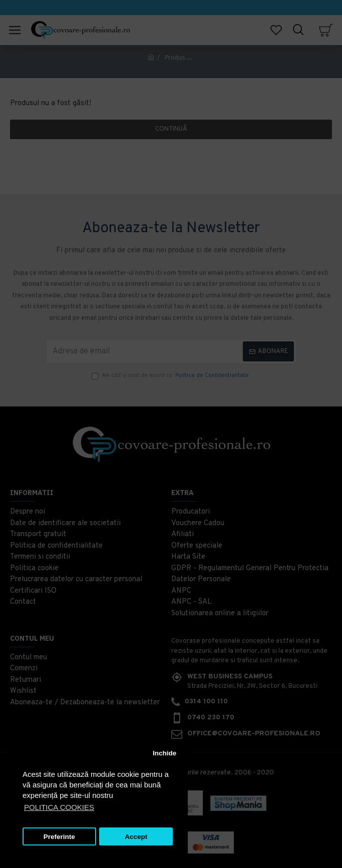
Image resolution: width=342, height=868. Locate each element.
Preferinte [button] (59, 837)
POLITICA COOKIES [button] (59, 807)
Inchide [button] (164, 753)
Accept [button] (136, 837)
